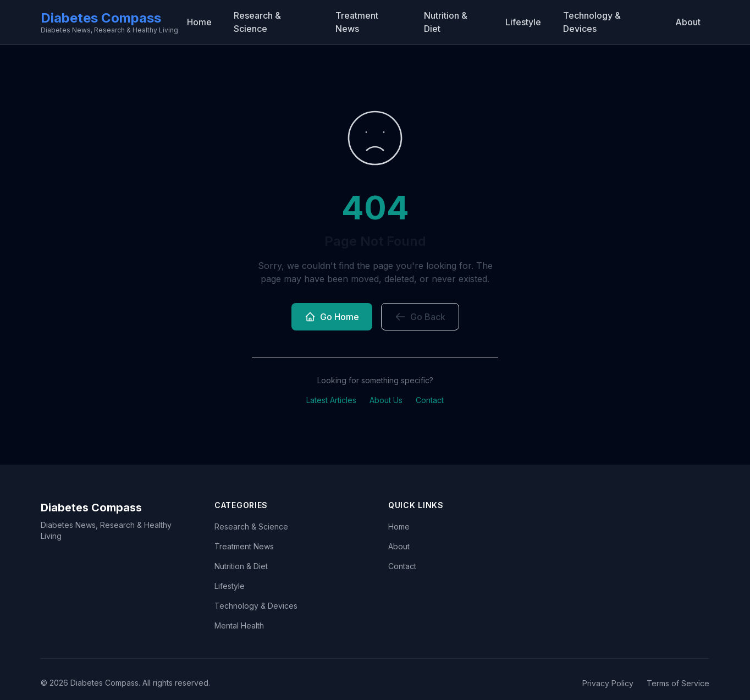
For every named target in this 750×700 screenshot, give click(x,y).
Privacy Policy (608, 683)
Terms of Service (678, 683)
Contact (430, 400)
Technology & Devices (592, 22)
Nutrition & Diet (446, 22)
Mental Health (239, 625)
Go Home (332, 317)
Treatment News (357, 22)
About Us (386, 400)
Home (199, 22)
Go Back (420, 317)
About (688, 22)
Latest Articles (331, 400)
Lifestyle (523, 22)
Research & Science (257, 22)
